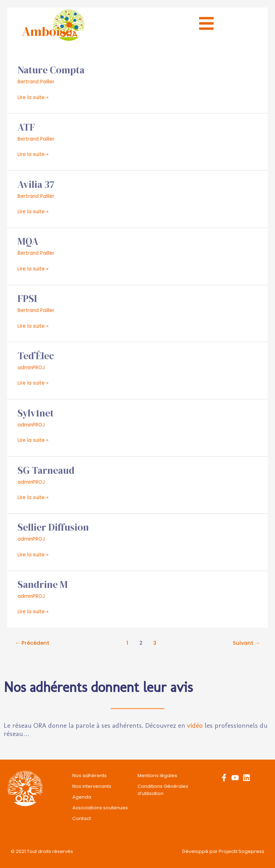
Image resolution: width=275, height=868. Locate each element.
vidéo (195, 725)
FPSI (27, 299)
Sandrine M (43, 584)
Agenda (82, 797)
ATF (26, 127)
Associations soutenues (100, 808)
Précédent (32, 643)
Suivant (247, 643)
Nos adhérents (90, 776)
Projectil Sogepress (242, 851)
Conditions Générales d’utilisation (163, 790)
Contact (82, 818)
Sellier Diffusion (53, 527)
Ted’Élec (36, 356)
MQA (28, 241)
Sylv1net (36, 413)
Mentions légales (157, 776)
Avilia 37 (36, 184)
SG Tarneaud (46, 470)
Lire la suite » (33, 97)
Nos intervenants (92, 786)
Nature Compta (51, 70)
